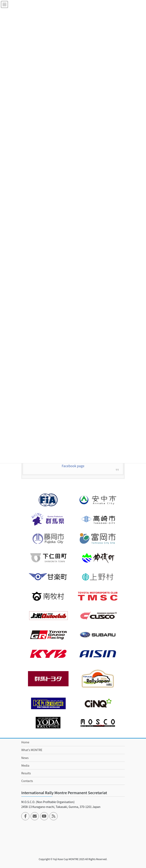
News (25, 758)
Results (26, 773)
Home (25, 742)
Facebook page (73, 466)
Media (25, 765)
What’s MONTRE (32, 750)
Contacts (27, 781)
